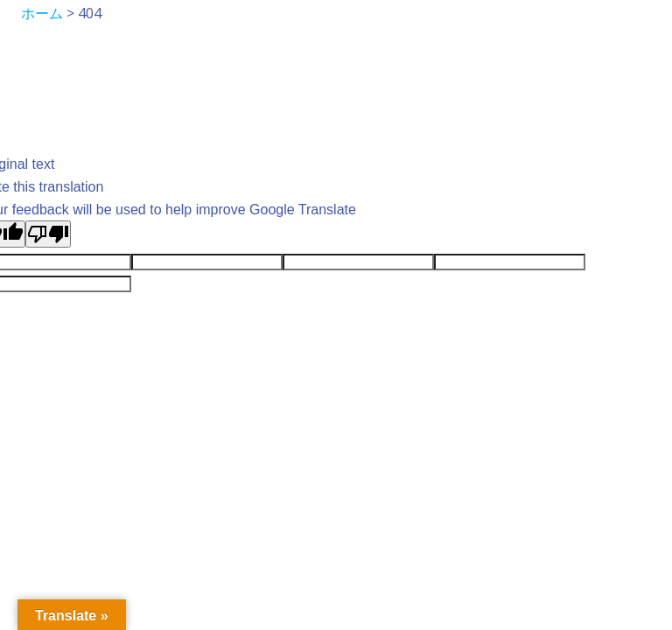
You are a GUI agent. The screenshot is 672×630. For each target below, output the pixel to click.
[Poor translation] (48, 234)
